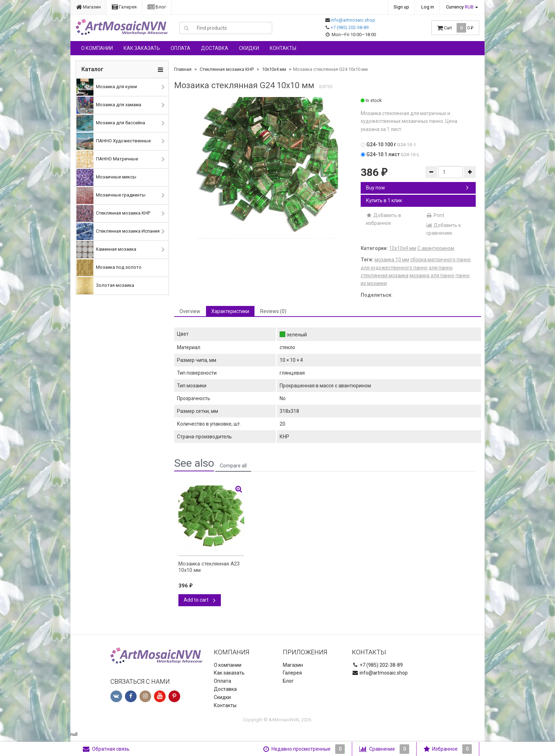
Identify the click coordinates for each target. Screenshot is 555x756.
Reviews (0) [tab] (273, 311)
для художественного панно (394, 268)
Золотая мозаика (105, 286)
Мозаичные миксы (106, 177)
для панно (441, 268)
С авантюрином (436, 248)
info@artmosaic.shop (353, 20)
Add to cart (200, 600)
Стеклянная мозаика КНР (113, 214)
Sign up (401, 7)
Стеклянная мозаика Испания (118, 232)
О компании (97, 48)
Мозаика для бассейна (111, 123)
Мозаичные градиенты (111, 195)
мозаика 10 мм (392, 260)
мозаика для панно (432, 275)
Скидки (249, 48)
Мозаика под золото (109, 268)
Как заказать (142, 48)
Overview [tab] (190, 311)
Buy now (417, 188)
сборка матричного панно (440, 260)
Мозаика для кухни (107, 87)
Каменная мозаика (106, 250)
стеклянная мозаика (385, 275)
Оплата (181, 48)
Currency (460, 7)
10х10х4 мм (274, 69)
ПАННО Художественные (114, 141)
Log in (428, 7)
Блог (157, 7)
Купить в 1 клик (384, 200)
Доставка (215, 48)
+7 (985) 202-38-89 (350, 27)
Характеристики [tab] (230, 311)
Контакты (283, 48)
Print (435, 215)
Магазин (88, 7)
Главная (183, 69)
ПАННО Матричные (107, 159)
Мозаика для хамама (109, 105)
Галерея (124, 7)
